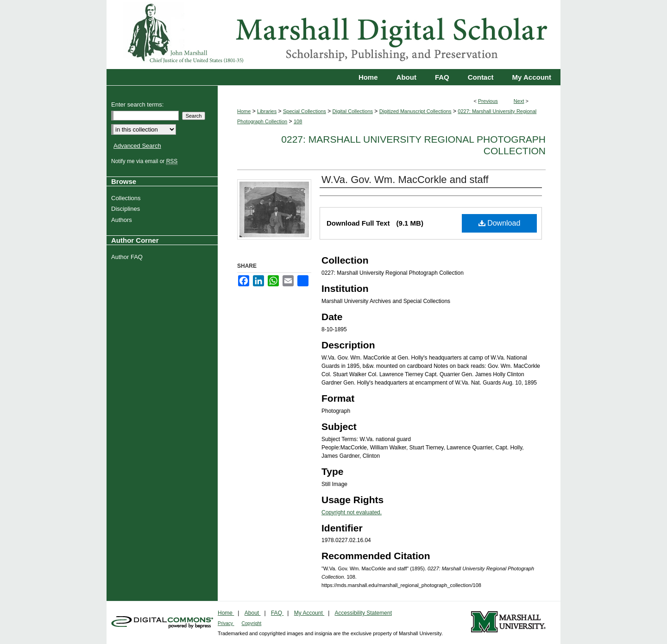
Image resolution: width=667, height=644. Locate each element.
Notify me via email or (145, 161)
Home (244, 111)
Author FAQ (128, 257)
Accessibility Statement (363, 613)
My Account (309, 613)
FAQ (277, 613)
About (253, 613)
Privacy (226, 623)
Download (500, 223)
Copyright (252, 623)
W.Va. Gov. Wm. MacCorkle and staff (405, 180)
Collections (127, 198)
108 (298, 121)
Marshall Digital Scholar (333, 35)
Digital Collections (353, 111)
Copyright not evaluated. (352, 512)
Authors (123, 220)
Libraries (267, 111)
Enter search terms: (137, 104)
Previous (488, 101)
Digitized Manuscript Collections (415, 111)
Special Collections (305, 111)
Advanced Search (137, 146)
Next (519, 101)
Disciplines (127, 209)
